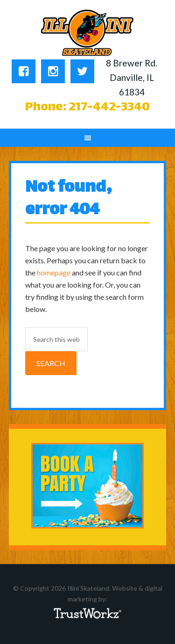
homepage (54, 272)
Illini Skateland (88, 33)
